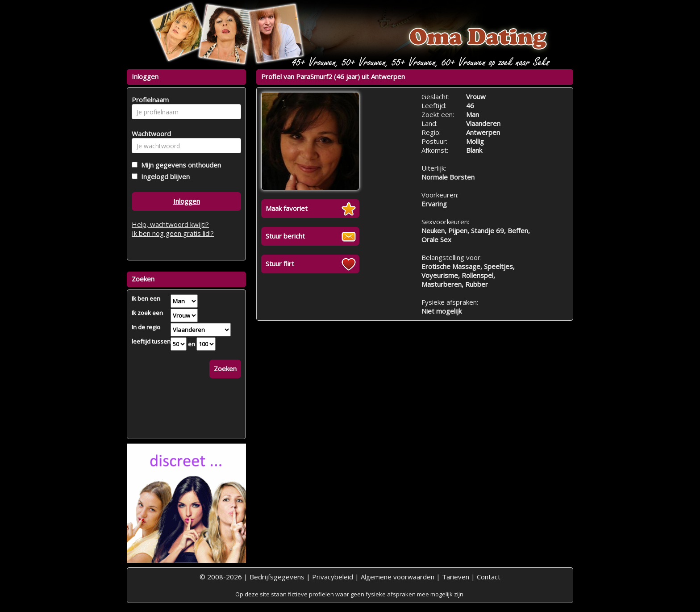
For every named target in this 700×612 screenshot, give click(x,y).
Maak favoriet (287, 208)
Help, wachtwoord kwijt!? (170, 224)
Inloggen (187, 201)
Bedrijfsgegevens (277, 577)
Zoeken (225, 369)
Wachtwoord (149, 134)
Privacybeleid (333, 577)
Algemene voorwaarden (398, 577)
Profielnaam (149, 100)
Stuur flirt (280, 264)
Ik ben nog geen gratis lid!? (173, 233)
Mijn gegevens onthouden (179, 165)
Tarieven (456, 577)
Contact (489, 577)
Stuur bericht (285, 236)
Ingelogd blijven (164, 176)
